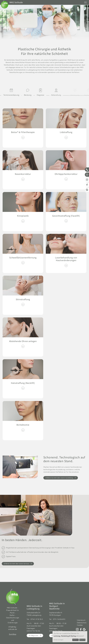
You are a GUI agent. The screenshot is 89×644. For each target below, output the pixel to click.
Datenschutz (82, 623)
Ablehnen (75, 640)
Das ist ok (82, 640)
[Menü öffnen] (85, 2)
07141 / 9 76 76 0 (37, 619)
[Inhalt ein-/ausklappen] (23, 137)
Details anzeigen (59, 640)
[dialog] (70, 637)
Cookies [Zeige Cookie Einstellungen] (80, 625)
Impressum (81, 620)
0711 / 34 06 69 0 (59, 619)
